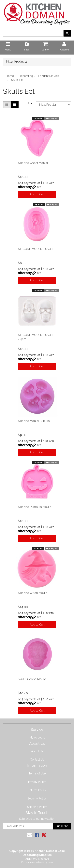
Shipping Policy (37, 807)
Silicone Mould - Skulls (34, 421)
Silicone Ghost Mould (33, 163)
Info (39, 187)
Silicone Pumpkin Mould (35, 507)
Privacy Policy (37, 782)
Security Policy (37, 798)
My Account (37, 738)
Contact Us (37, 760)
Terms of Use (37, 773)
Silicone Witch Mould (33, 593)
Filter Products (17, 62)
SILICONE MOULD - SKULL (36, 249)
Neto (50, 862)
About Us (37, 751)
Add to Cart (37, 194)
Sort (30, 103)
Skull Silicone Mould (32, 679)
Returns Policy (37, 790)
